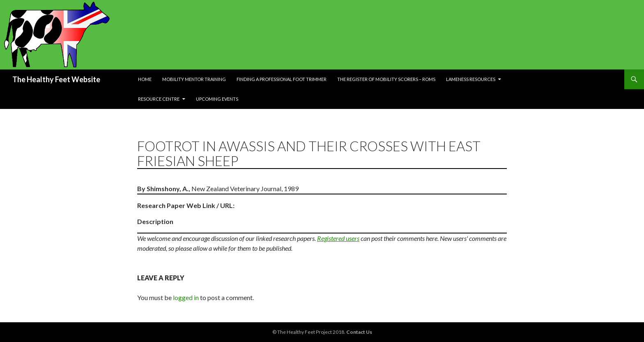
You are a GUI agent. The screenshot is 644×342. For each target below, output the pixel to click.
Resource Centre (159, 99)
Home (145, 79)
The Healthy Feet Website (56, 79)
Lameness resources (471, 79)
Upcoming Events (217, 99)
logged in (186, 297)
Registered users (338, 238)
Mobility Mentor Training (194, 79)
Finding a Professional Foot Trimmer (282, 79)
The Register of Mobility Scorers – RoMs (386, 79)
